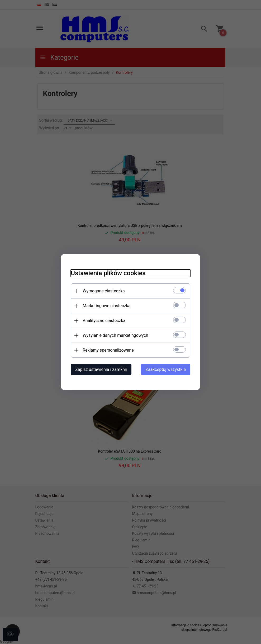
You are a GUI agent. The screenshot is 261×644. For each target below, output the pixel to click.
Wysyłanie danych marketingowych (115, 335)
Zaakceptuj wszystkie (167, 369)
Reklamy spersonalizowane (107, 350)
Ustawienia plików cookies (107, 273)
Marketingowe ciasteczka (106, 306)
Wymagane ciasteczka (103, 291)
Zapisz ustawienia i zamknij (100, 369)
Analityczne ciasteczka (103, 321)
